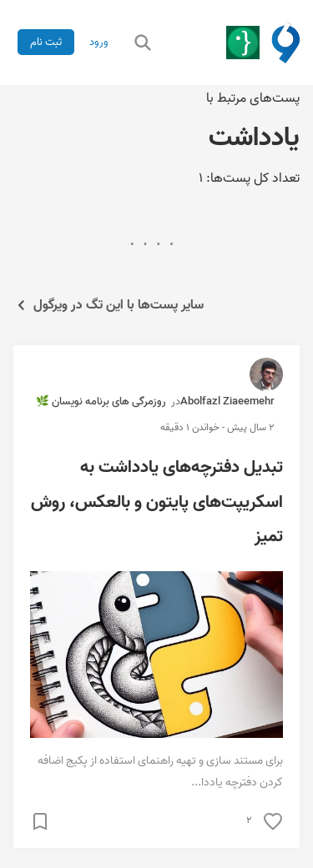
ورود (99, 42)
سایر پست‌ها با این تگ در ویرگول (109, 305)
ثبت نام (46, 42)
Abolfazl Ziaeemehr (227, 401)
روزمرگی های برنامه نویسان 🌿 (101, 401)
